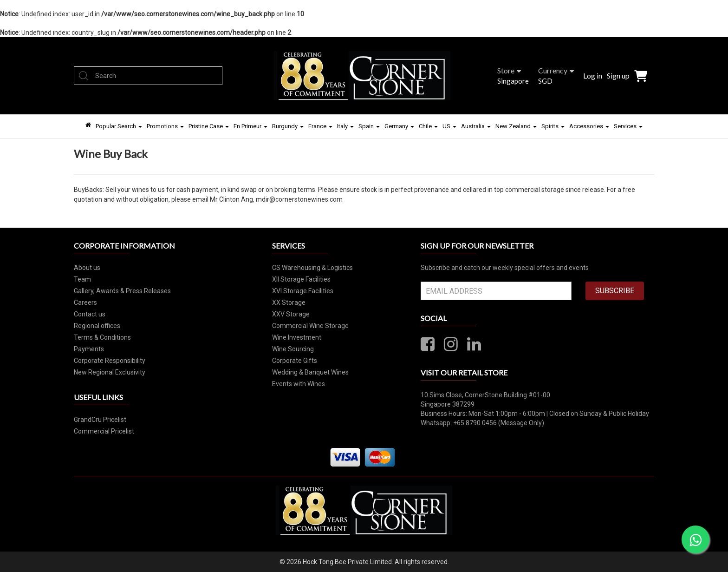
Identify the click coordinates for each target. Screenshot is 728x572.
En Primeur (250, 126)
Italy (345, 126)
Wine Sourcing (293, 349)
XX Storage (289, 302)
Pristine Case (209, 126)
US (449, 126)
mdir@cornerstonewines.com (299, 199)
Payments (89, 349)
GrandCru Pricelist (100, 420)
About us (87, 268)
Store (509, 70)
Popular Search (119, 126)
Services (628, 126)
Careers (85, 302)
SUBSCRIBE (615, 291)
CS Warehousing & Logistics (312, 268)
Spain (369, 126)
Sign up (618, 76)
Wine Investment (297, 337)
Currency (556, 70)
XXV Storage (291, 314)
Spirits (553, 126)
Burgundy (288, 126)
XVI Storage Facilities (303, 291)
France (320, 126)
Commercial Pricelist (104, 431)
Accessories (589, 126)
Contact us (90, 314)
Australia (476, 126)
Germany (399, 126)
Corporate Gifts (295, 361)
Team (82, 279)
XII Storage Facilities (301, 279)
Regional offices (97, 326)
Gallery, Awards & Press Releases (122, 291)
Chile (428, 126)
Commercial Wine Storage (310, 326)
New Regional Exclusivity (110, 372)
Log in (593, 76)
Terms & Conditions (102, 337)
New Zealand (516, 126)
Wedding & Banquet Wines (310, 372)
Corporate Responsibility (110, 361)
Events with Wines (299, 384)
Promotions (165, 126)
